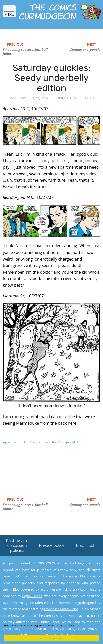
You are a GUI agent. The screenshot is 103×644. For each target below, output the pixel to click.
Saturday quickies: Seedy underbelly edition (51, 78)
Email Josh (86, 545)
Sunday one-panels (85, 50)
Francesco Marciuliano (61, 609)
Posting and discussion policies (17, 545)
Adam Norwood (61, 603)
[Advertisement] (44, 476)
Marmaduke (39, 442)
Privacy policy (51, 545)
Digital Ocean (32, 596)
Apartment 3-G (15, 442)
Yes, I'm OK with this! (52, 638)
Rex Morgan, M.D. (65, 442)
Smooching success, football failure (25, 52)
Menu (9, 13)
